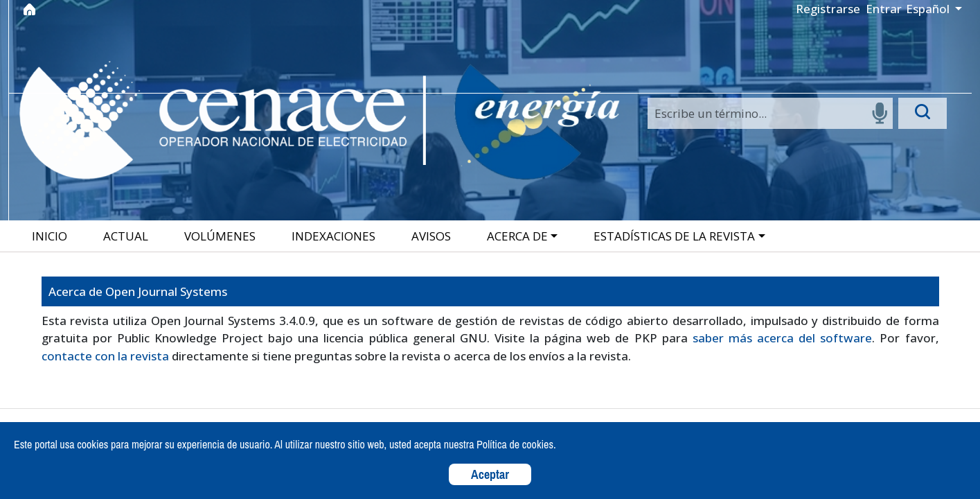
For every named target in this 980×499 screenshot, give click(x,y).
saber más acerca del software (783, 338)
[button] (524, 236)
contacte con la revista (105, 356)
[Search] (770, 114)
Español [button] (929, 9)
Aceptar (490, 474)
